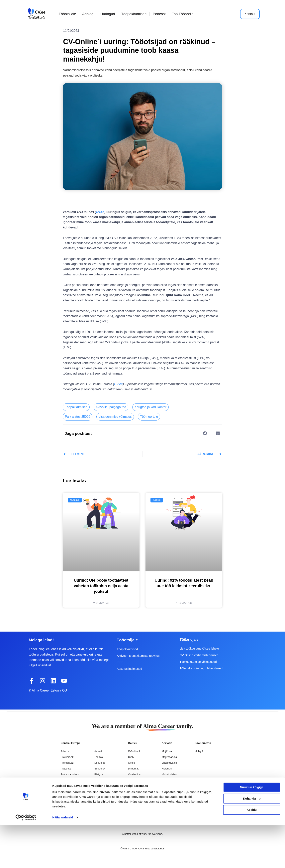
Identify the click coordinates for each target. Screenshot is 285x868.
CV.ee (100, 212)
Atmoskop (66, 786)
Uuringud (108, 14)
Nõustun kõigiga (252, 830)
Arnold (98, 751)
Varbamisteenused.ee (141, 797)
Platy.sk (99, 780)
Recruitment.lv (136, 792)
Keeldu (252, 853)
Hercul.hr (167, 769)
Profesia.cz (67, 763)
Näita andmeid (63, 860)
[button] (205, 433)
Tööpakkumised (134, 14)
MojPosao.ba (169, 757)
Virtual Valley (169, 774)
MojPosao (167, 751)
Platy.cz (99, 774)
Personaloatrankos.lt (140, 786)
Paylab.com (101, 786)
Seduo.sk (100, 769)
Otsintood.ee (136, 780)
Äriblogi (88, 14)
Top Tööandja (183, 14)
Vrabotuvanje (169, 763)
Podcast (159, 14)
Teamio (99, 757)
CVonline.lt (134, 751)
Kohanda (252, 841)
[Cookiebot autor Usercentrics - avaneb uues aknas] (26, 860)
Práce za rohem (70, 780)
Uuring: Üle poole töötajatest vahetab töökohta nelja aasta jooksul (101, 586)
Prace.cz (66, 769)
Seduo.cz (100, 763)
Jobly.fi (199, 751)
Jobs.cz (65, 751)
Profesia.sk (67, 757)
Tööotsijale (67, 14)
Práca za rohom (70, 774)
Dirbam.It (133, 769)
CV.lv (131, 757)
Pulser (165, 780)
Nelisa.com (67, 792)
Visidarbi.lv (134, 774)
